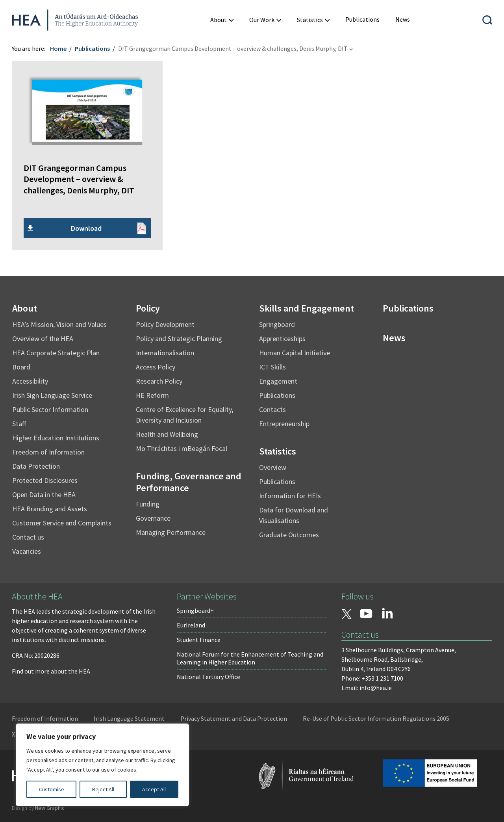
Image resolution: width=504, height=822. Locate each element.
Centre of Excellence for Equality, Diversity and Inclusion (184, 415)
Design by (38, 808)
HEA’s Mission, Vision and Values (59, 324)
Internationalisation (165, 353)
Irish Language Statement (129, 718)
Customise (52, 789)
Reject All (103, 789)
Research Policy (159, 381)
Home (58, 48)
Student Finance (199, 640)
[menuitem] (362, 19)
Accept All (154, 789)
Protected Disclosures (45, 480)
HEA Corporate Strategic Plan (56, 353)
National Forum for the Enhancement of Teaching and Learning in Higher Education (250, 658)
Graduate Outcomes (289, 535)
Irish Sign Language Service (52, 395)
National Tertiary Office (208, 677)
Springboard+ (195, 610)
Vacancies (27, 551)
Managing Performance (171, 532)
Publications (92, 48)
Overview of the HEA (43, 339)
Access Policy (156, 367)
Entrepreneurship (284, 424)
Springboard (277, 324)
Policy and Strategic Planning (179, 339)
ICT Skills (272, 367)
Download (86, 228)
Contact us (28, 537)
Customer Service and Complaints (62, 523)
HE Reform (152, 395)
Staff (19, 424)
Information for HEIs (290, 496)
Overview (273, 467)
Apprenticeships (282, 339)
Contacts (272, 409)
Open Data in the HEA (44, 494)
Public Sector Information (50, 409)
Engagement (278, 381)
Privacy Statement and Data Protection (234, 718)
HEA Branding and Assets (50, 509)
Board (21, 367)
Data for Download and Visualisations (294, 515)
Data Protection (36, 466)
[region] (102, 765)
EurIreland (191, 625)
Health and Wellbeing (167, 434)
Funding (148, 504)
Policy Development (165, 324)
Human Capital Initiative (295, 353)
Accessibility (30, 381)
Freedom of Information (48, 452)
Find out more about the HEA (51, 671)
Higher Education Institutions (56, 438)
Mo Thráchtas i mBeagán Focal (182, 448)
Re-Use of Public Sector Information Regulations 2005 (376, 718)
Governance (153, 518)
